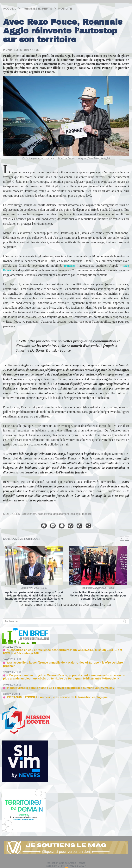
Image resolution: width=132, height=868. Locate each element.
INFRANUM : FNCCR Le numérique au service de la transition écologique (51, 691)
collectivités (46, 514)
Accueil (11, 8)
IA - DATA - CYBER (24, 605)
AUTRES (115, 605)
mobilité (91, 514)
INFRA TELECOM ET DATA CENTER (82, 605)
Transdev (69, 266)
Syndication (75, 862)
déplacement (64, 514)
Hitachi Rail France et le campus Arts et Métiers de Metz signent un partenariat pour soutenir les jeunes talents (98, 595)
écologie (79, 514)
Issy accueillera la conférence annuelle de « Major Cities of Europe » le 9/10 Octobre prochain (63, 661)
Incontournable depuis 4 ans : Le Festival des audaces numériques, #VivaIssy (53, 682)
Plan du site (57, 862)
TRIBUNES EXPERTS (41, 8)
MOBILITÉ (73, 8)
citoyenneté (30, 514)
